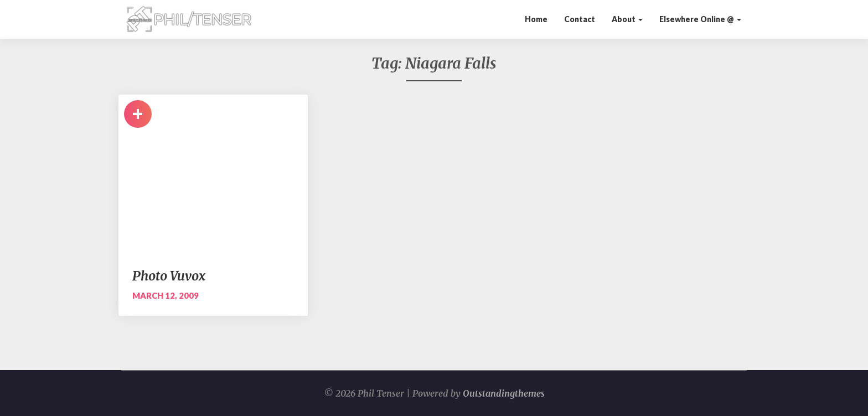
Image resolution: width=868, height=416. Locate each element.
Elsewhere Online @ (700, 19)
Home (536, 19)
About (627, 19)
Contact (580, 19)
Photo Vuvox (169, 276)
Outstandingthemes (504, 393)
